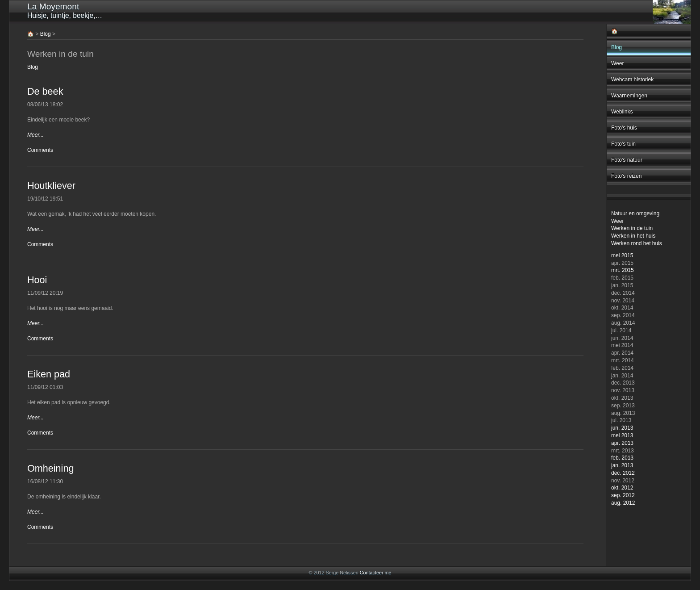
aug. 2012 (623, 503)
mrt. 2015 (623, 270)
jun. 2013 (622, 428)
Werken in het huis (633, 236)
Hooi (37, 280)
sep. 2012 (623, 495)
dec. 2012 (623, 473)
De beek (45, 91)
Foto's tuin (623, 144)
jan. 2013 (622, 465)
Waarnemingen (629, 96)
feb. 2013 (622, 458)
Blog (617, 47)
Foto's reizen (626, 176)
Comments (40, 150)
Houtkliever (51, 186)
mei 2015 (622, 255)
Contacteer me (376, 573)
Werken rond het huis (637, 243)
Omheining (50, 468)
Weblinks (622, 112)
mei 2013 (622, 435)
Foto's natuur (627, 160)
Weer (617, 63)
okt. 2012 (622, 488)
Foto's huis (624, 128)
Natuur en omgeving (635, 213)
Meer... (35, 135)
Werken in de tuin (632, 228)
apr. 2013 (622, 443)
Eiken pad (49, 374)
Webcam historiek (632, 80)
